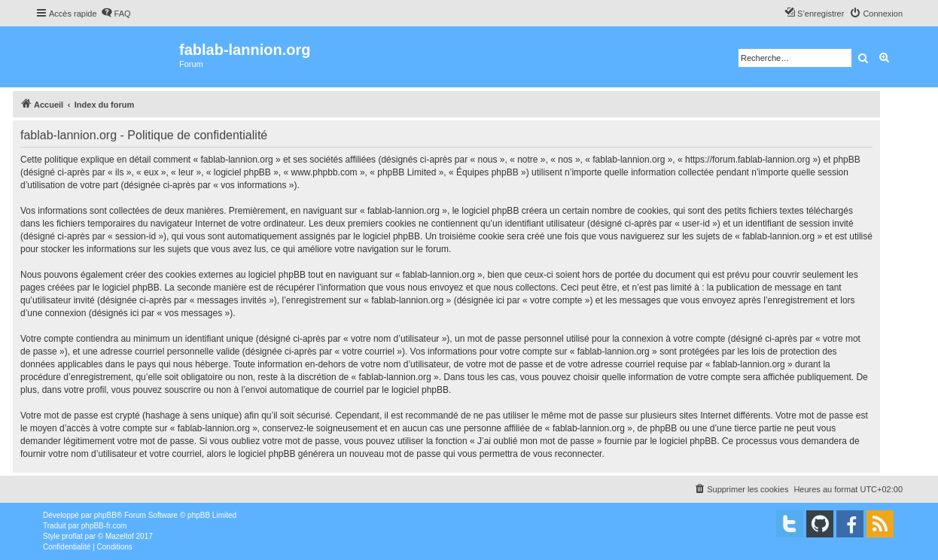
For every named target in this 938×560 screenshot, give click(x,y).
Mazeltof (120, 536)
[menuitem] (116, 14)
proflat (72, 536)
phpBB (105, 515)
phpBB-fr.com (104, 526)
